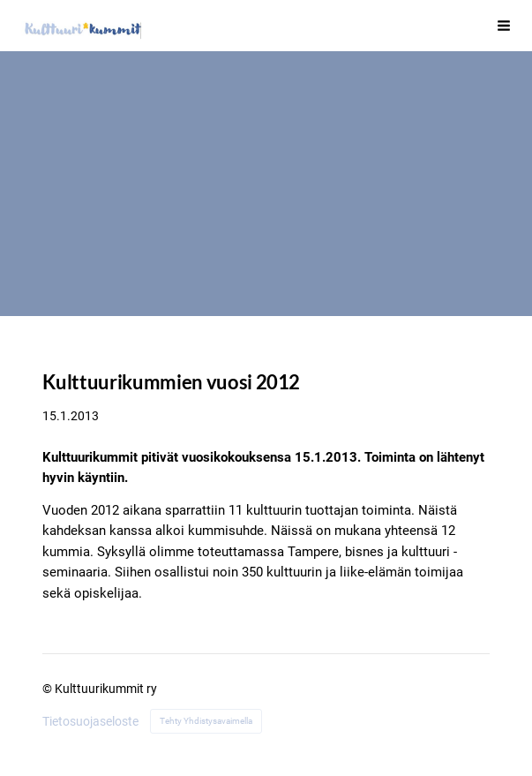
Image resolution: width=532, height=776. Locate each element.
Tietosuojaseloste (90, 721)
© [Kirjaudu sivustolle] (49, 689)
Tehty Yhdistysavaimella (206, 721)
